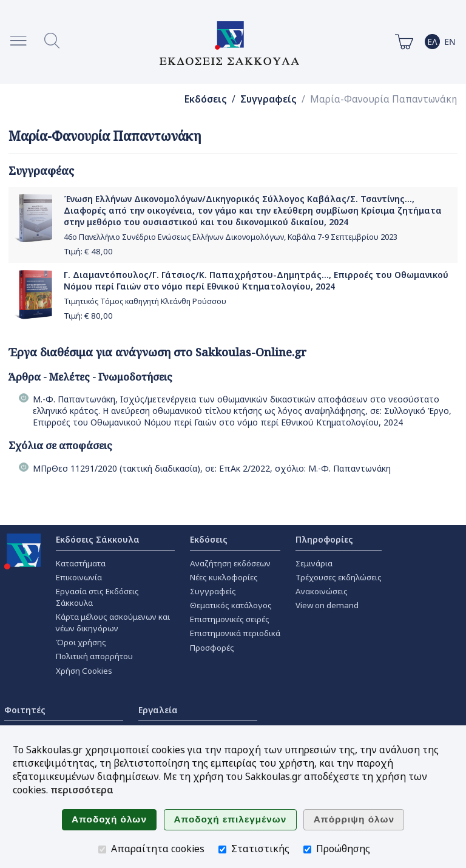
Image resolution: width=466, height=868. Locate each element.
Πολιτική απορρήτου (94, 656)
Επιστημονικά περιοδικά (235, 633)
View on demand (327, 605)
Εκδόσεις (206, 99)
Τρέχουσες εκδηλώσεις (339, 577)
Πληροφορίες (324, 539)
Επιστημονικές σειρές (230, 619)
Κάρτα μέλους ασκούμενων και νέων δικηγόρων (113, 622)
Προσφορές (212, 648)
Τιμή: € (88, 251)
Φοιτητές (25, 710)
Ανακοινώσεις (322, 591)
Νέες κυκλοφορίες (224, 577)
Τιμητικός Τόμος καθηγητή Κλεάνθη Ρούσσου (145, 301)
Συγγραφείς (268, 99)
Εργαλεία (158, 710)
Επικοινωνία (79, 577)
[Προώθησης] (307, 849)
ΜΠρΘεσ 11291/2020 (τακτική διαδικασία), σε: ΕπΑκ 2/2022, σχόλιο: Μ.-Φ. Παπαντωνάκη (212, 468)
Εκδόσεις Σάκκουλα (98, 539)
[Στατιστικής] (222, 849)
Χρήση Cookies (84, 671)
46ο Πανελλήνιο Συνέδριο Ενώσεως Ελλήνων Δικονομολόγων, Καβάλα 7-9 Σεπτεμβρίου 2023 (231, 237)
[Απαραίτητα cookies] (102, 849)
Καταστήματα (81, 563)
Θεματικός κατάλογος (231, 605)
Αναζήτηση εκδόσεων (230, 563)
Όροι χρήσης (81, 642)
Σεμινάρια (314, 563)
